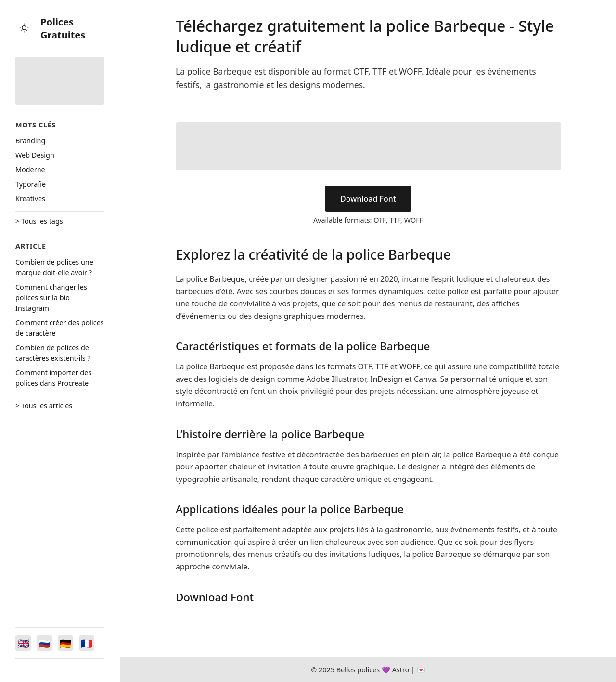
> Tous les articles (44, 406)
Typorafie (31, 184)
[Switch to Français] (87, 643)
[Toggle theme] (24, 29)
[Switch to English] (23, 643)
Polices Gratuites (63, 28)
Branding (30, 141)
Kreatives (30, 198)
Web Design (35, 155)
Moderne (30, 170)
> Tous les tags (39, 221)
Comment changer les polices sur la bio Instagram (51, 297)
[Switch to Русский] (44, 643)
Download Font (368, 199)
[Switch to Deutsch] (65, 643)
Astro (401, 670)
